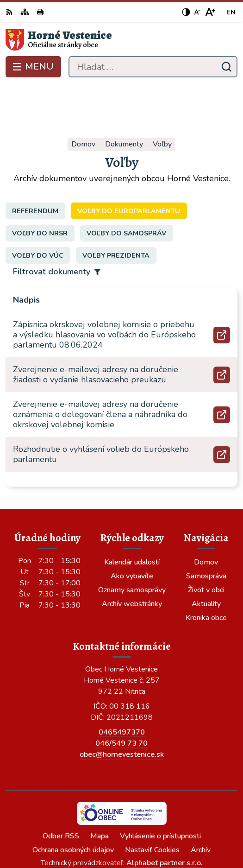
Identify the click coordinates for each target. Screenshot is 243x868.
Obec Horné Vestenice (149, 830)
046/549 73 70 (121, 698)
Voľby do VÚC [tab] (38, 209)
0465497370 (122, 687)
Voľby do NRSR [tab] (40, 187)
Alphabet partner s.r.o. (165, 817)
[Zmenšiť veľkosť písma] (197, 12)
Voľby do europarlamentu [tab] (129, 165)
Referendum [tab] (35, 165)
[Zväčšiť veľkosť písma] (210, 12)
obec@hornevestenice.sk (122, 709)
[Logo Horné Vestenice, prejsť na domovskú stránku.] (121, 40)
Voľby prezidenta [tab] (116, 209)
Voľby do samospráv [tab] (126, 187)
